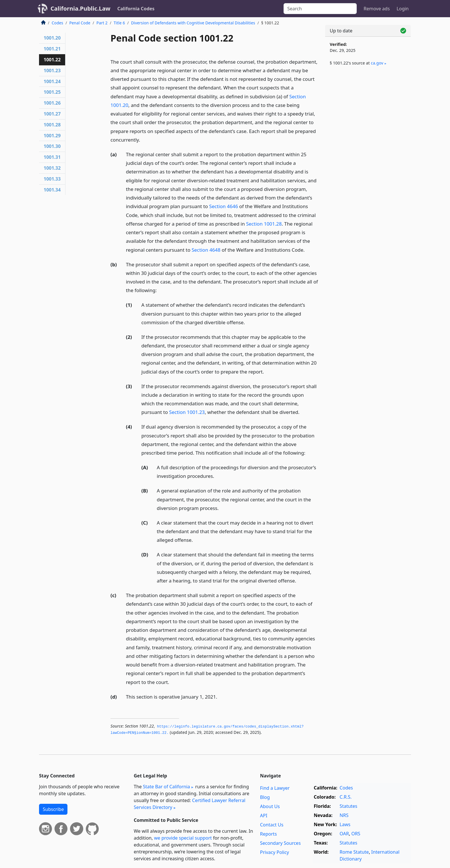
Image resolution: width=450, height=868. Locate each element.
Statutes (348, 806)
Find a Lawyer (275, 788)
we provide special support (183, 838)
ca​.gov (377, 63)
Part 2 (102, 23)
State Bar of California (166, 787)
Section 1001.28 (264, 224)
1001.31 (52, 157)
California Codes (136, 9)
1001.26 (52, 103)
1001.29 (52, 136)
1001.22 (52, 60)
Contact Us (272, 825)
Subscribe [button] (53, 809)
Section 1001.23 (187, 412)
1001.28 (52, 125)
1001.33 (52, 179)
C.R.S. (346, 797)
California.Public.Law (81, 8)
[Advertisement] (368, 165)
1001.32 (52, 168)
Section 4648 (206, 250)
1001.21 (52, 49)
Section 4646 (224, 206)
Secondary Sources (280, 843)
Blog (265, 797)
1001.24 (52, 81)
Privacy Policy (275, 852)
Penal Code (80, 23)
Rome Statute (354, 852)
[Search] (320, 9)
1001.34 (52, 190)
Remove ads (377, 9)
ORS (356, 834)
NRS (344, 815)
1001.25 (52, 92)
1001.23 (52, 71)
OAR (344, 834)
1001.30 (52, 146)
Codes (57, 23)
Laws (345, 824)
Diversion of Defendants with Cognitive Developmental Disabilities (193, 23)
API (264, 816)
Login (403, 9)
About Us (270, 806)
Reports (268, 834)
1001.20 (52, 38)
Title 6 (119, 23)
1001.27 (52, 114)
